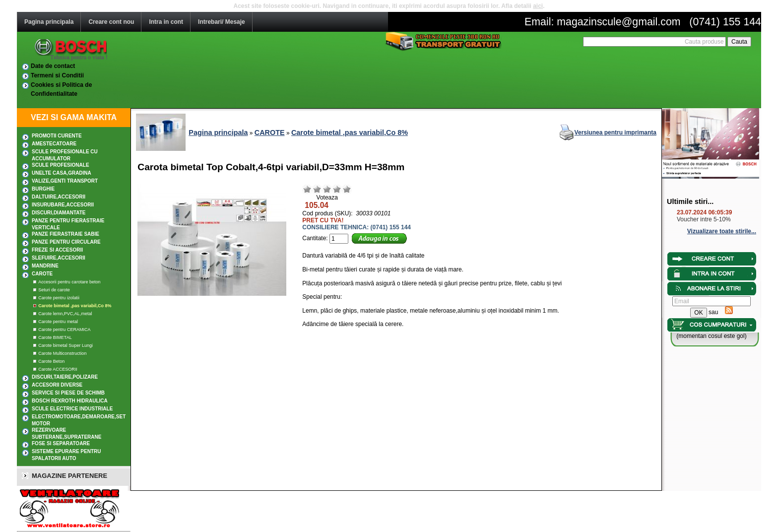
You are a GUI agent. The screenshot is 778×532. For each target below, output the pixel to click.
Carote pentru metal (58, 322)
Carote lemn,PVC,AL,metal (65, 314)
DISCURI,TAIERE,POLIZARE (65, 377)
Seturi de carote (54, 290)
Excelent (347, 189)
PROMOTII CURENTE (57, 136)
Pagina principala (49, 22)
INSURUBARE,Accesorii (63, 205)
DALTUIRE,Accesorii (59, 197)
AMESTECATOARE (54, 144)
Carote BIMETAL (55, 337)
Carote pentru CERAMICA (64, 330)
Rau (307, 189)
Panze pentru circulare (66, 242)
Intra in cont (166, 22)
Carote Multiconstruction (62, 353)
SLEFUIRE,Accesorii (59, 258)
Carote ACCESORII (58, 369)
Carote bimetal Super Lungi (65, 345)
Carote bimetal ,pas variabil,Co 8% (75, 306)
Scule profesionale (61, 165)
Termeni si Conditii (57, 75)
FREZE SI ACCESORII (57, 250)
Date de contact (53, 66)
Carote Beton (51, 361)
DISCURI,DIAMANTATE (59, 213)
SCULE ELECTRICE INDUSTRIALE (72, 409)
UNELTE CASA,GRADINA (62, 173)
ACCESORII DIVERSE (57, 385)
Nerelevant (317, 189)
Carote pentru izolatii (59, 298)
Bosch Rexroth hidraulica (70, 401)
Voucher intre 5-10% (704, 219)
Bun (337, 189)
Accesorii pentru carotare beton (69, 282)
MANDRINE (45, 266)
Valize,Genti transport (65, 181)
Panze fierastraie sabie (65, 234)
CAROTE (42, 274)
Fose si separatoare (61, 443)
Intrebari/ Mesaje (222, 22)
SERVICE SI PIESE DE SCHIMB (68, 393)
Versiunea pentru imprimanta (616, 133)
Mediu (327, 189)
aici (538, 6)
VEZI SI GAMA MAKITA (74, 117)
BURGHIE (43, 189)
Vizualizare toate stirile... (722, 231)
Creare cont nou (111, 22)
